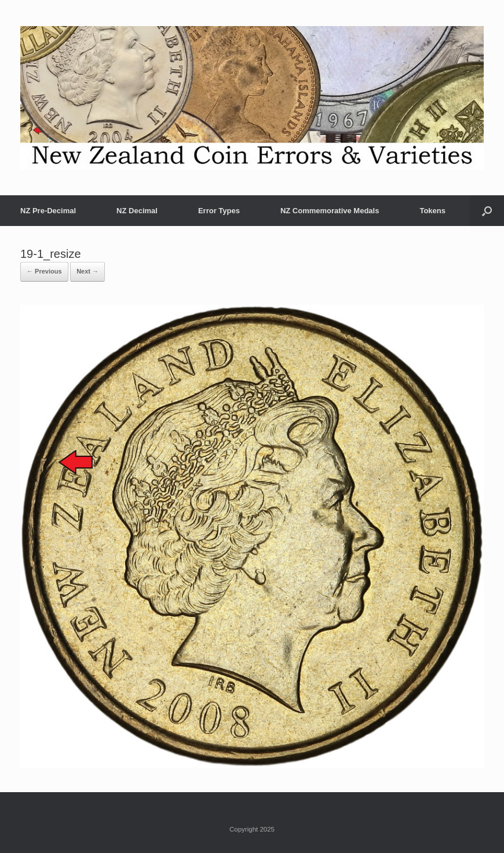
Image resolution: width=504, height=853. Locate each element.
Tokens (432, 211)
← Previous (44, 271)
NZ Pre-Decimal (48, 211)
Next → (87, 271)
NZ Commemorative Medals (330, 211)
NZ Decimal (137, 211)
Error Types (219, 211)
